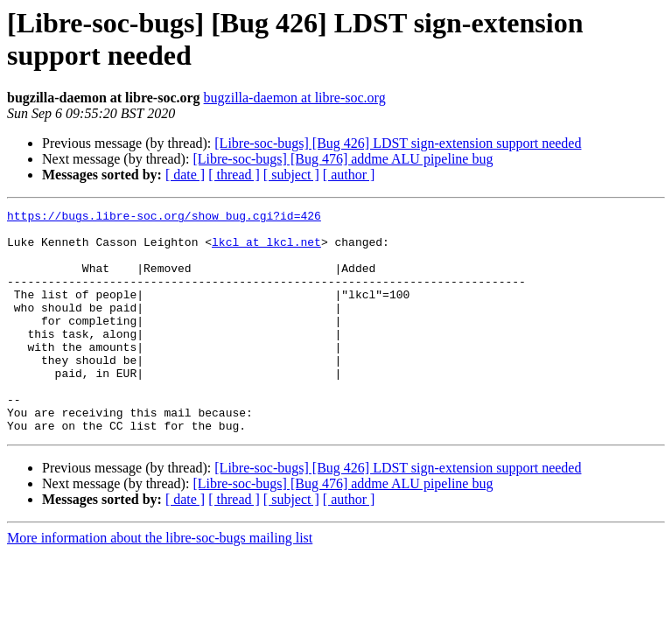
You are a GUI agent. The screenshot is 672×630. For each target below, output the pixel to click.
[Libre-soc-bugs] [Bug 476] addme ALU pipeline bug (343, 159)
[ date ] (185, 175)
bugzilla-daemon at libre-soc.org (295, 98)
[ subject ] (291, 175)
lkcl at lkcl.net (266, 249)
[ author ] (349, 175)
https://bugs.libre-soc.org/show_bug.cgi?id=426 (164, 218)
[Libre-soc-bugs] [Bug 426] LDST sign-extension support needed (398, 143)
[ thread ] (234, 175)
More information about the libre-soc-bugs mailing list (160, 582)
